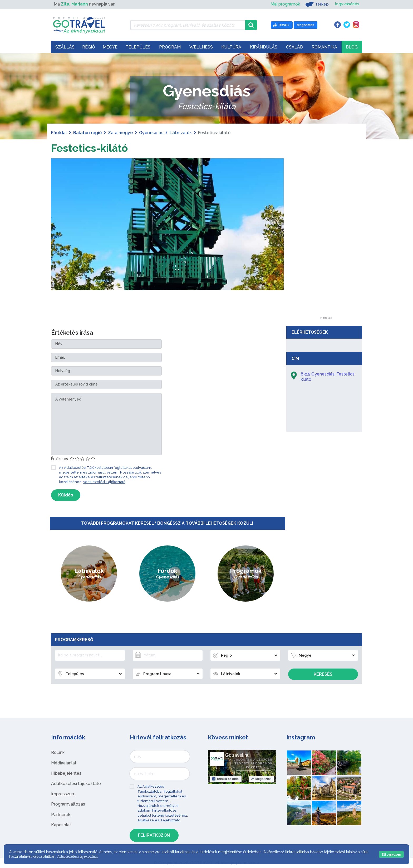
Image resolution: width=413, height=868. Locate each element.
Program (170, 47)
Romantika (324, 47)
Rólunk (58, 752)
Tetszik (226, 779)
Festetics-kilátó (90, 148)
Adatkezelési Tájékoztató (104, 482)
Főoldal (59, 133)
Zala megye (120, 133)
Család (295, 47)
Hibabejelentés (66, 773)
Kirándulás (264, 47)
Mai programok (285, 4)
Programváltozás (68, 804)
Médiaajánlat (64, 763)
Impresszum (63, 794)
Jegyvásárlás (346, 4)
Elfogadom (391, 854)
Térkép (317, 4)
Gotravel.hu (237, 755)
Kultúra (231, 47)
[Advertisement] (326, 237)
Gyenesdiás (151, 133)
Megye (110, 47)
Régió (89, 47)
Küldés (66, 495)
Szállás (65, 47)
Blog (352, 47)
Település (138, 47)
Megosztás (261, 779)
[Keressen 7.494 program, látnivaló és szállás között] (188, 25)
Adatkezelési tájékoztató (76, 784)
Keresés (323, 674)
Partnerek (61, 815)
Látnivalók (181, 133)
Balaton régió (87, 133)
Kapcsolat (61, 825)
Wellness (201, 47)
